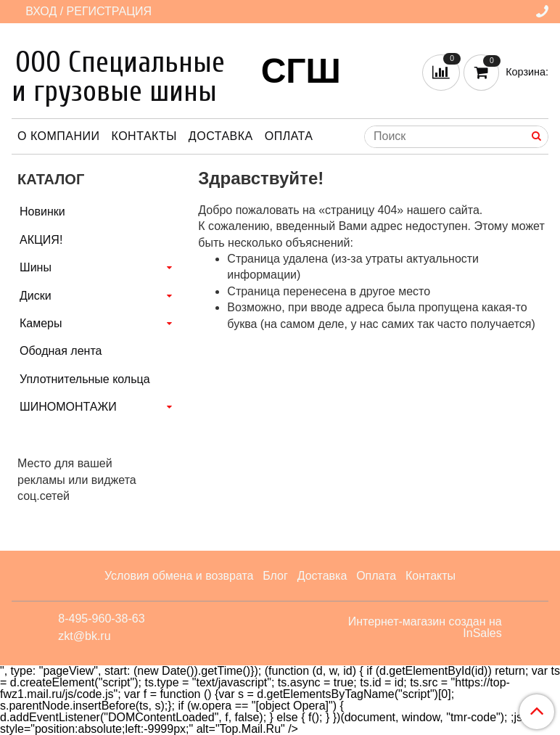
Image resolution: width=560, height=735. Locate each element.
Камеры (41, 323)
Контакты (144, 136)
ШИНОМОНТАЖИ (68, 407)
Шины (36, 267)
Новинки (42, 212)
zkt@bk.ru (84, 636)
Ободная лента (61, 351)
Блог (275, 576)
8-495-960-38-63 (101, 619)
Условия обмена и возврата (179, 576)
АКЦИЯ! (41, 240)
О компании (59, 136)
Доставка (221, 136)
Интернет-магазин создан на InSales (425, 628)
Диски (36, 296)
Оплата (289, 136)
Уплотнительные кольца (85, 379)
